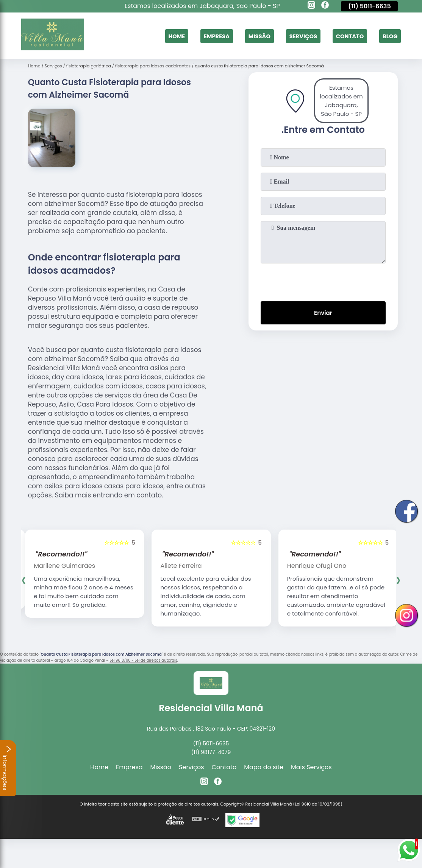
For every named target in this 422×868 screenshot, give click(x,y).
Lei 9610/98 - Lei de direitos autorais (143, 660)
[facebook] (325, 6)
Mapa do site (264, 767)
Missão (250, 36)
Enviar (323, 314)
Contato (346, 36)
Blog (389, 36)
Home (163, 36)
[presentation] (323, 281)
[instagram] (311, 6)
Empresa (205, 36)
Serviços (297, 36)
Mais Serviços (311, 767)
